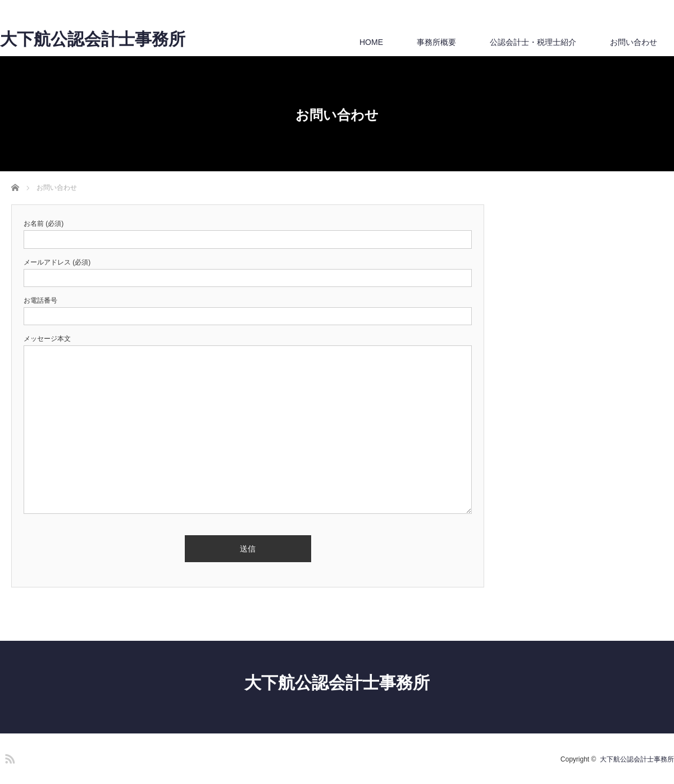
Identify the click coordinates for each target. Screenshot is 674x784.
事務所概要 (436, 42)
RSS (8, 757)
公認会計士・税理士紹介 (533, 42)
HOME (371, 42)
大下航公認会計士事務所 (93, 39)
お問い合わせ (634, 42)
